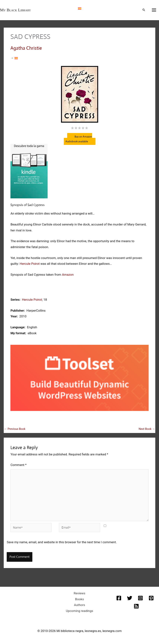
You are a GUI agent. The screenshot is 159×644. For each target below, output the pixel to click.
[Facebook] (119, 598)
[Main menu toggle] (154, 10)
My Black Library (15, 10)
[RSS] (136, 606)
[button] (144, 10)
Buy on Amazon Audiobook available (78, 139)
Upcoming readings (79, 611)
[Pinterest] (151, 598)
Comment (18, 465)
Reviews (79, 593)
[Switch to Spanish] (80, 8)
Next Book (147, 429)
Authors (80, 605)
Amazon (68, 275)
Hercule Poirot (30, 264)
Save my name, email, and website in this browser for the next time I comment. (62, 542)
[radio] (72, 128)
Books (79, 599)
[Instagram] (140, 598)
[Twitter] (130, 598)
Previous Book (15, 429)
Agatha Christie (26, 48)
